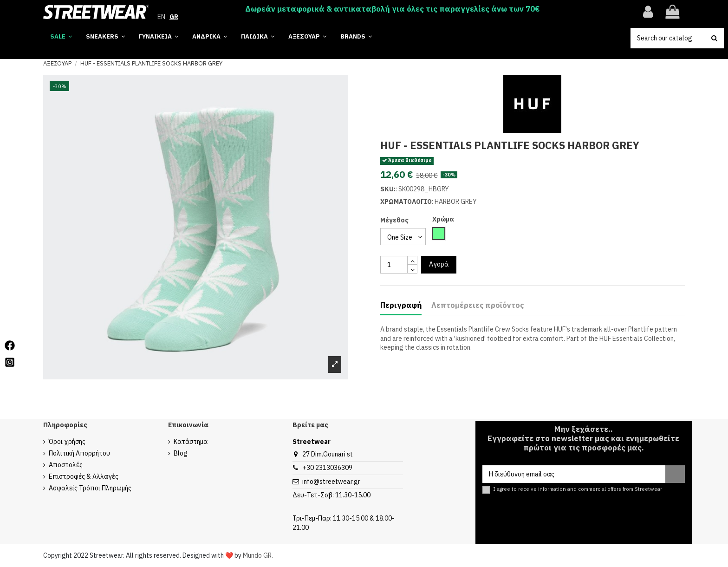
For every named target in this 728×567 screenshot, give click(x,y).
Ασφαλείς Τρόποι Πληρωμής (90, 488)
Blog (181, 453)
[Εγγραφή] (675, 474)
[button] (356, 37)
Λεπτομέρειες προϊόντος (478, 305)
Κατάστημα (191, 442)
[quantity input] (394, 265)
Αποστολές (66, 465)
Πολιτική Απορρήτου (79, 453)
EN (161, 17)
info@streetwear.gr (331, 482)
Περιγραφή (401, 305)
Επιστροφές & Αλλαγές (84, 476)
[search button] (714, 38)
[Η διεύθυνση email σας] (574, 474)
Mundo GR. (258, 555)
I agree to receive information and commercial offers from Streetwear (578, 489)
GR (174, 17)
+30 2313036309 (327, 468)
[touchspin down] (412, 269)
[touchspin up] (412, 260)
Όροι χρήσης (67, 442)
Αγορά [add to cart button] (439, 264)
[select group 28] (403, 237)
